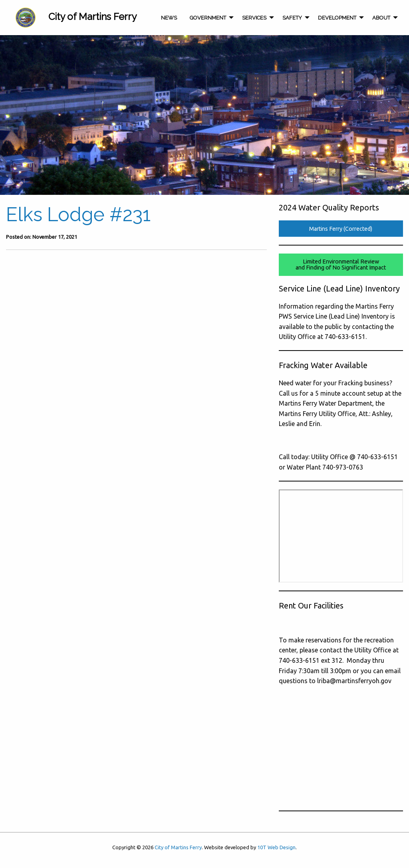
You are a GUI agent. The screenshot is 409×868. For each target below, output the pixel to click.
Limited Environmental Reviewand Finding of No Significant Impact (341, 264)
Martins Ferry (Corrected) (341, 229)
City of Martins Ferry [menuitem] (92, 17)
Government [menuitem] (208, 18)
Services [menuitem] (254, 18)
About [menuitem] (381, 18)
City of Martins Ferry (178, 847)
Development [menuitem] (337, 18)
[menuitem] (26, 18)
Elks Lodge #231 (78, 214)
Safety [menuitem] (292, 18)
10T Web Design (276, 847)
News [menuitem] (169, 18)
